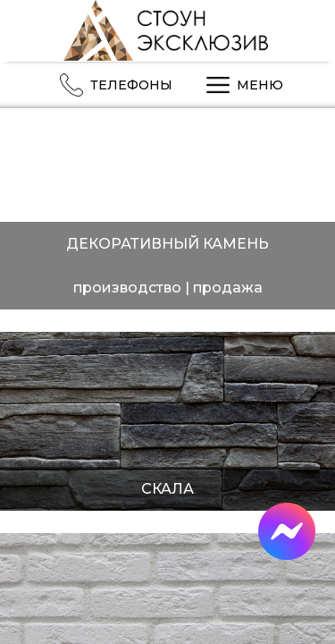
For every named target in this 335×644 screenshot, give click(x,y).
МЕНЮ (241, 85)
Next (315, 226)
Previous (25, 226)
